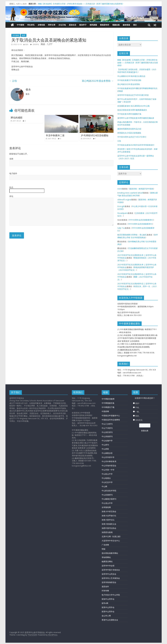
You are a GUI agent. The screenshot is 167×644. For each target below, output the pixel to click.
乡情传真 (41, 25)
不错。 (138, 407)
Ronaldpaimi (123, 213)
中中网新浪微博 (108, 399)
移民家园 (93, 25)
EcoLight (121, 206)
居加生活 (73, 25)
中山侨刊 (105, 445)
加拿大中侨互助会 (109, 511)
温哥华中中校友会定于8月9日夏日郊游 (133, 95)
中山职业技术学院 (109, 491)
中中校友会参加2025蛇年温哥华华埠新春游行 (136, 145)
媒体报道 (126, 25)
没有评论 (35, 44)
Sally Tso (121, 228)
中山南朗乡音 (107, 453)
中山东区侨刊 (107, 432)
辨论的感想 (17, 118)
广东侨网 (105, 545)
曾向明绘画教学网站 (110, 553)
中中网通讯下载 (108, 407)
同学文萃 (52, 25)
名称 (11, 159)
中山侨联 (105, 449)
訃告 (13, 81)
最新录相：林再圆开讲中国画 (141, 189)
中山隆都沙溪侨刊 (109, 499)
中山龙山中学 (107, 503)
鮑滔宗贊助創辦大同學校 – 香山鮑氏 (132, 235)
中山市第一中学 (108, 470)
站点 (11, 187)
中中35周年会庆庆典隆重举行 (141, 220)
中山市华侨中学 (108, 457)
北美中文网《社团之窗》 (112, 536)
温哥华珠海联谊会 (109, 582)
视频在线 (116, 25)
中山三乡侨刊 (107, 424)
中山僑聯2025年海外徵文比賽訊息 (131, 76)
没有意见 (139, 420)
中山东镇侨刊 (107, 436)
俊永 (27, 44)
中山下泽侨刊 (107, 428)
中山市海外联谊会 (109, 466)
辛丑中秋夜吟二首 (55, 135)
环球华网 (105, 591)
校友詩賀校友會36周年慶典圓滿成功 (132, 110)
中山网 (104, 486)
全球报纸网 (106, 507)
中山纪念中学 (107, 482)
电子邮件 (13, 173)
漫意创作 (105, 586)
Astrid (120, 189)
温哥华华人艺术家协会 (111, 578)
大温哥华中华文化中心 (111, 541)
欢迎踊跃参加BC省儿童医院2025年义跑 (133, 106)
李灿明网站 (106, 557)
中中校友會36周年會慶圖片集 (129, 114)
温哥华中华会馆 (108, 566)
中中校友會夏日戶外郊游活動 (129, 80)
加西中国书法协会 (109, 528)
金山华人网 (106, 616)
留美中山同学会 (108, 607)
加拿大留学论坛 (108, 520)
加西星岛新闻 (107, 532)
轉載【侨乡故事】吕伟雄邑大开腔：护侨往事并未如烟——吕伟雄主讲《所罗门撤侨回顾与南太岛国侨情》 (81, 4)
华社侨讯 (31, 25)
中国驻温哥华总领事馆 (111, 420)
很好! (137, 403)
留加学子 (83, 25)
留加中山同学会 (108, 599)
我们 (135, 25)
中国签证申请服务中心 (111, 416)
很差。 (138, 416)
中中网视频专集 (108, 403)
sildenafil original (124, 200)
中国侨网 (105, 411)
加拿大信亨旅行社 (109, 516)
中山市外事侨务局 (109, 461)
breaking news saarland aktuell (130, 193)
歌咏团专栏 (105, 25)
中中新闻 (20, 25)
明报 (103, 549)
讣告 (119, 141)
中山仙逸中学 (107, 441)
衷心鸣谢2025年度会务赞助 (129, 84)
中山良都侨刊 (107, 495)
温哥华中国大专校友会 (111, 570)
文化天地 (62, 25)
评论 (11, 196)
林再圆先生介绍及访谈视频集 (129, 133)
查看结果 (145, 431)
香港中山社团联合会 (110, 620)
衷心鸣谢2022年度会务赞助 (98, 81)
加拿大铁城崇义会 (109, 524)
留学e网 (105, 603)
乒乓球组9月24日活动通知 (95, 135)
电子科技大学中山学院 (111, 595)
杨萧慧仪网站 (107, 561)
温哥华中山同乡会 (109, 574)
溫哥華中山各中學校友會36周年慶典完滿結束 (136, 118)
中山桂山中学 (107, 474)
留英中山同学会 (108, 611)
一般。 (138, 412)
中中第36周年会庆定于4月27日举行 (132, 137)
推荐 (24, 35)
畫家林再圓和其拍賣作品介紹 (129, 129)
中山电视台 (106, 478)
